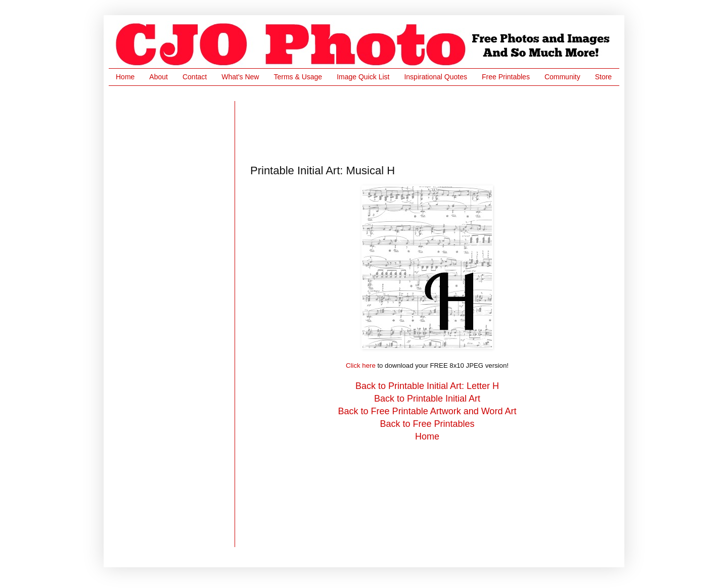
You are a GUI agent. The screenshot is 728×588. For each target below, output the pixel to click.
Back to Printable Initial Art (427, 399)
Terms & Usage (298, 77)
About (158, 77)
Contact (195, 77)
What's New (240, 77)
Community (562, 77)
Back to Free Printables (427, 424)
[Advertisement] (434, 124)
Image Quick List (363, 77)
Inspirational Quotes (436, 77)
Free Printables (506, 77)
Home (125, 77)
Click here (361, 365)
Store (603, 77)
